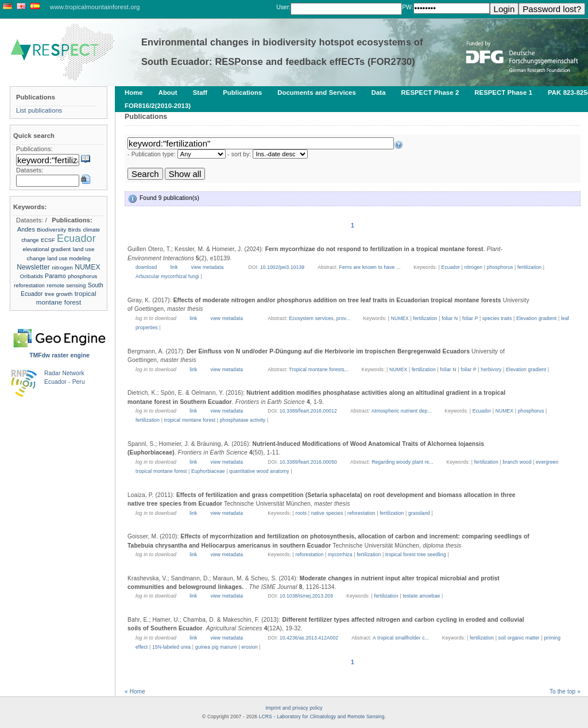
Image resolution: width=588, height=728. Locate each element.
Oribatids (32, 276)
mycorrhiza (340, 554)
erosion (249, 647)
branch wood (517, 462)
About (168, 93)
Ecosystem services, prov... (320, 318)
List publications (39, 110)
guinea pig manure (216, 647)
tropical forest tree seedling (416, 554)
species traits (497, 318)
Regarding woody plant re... (403, 462)
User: (283, 7)
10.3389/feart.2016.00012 (308, 411)
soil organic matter (519, 638)
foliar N (450, 318)
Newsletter (33, 267)
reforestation (361, 513)
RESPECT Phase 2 (430, 93)
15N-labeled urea (171, 647)
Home (134, 93)
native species (327, 513)
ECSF (48, 240)
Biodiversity (51, 230)
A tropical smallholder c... (402, 638)
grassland (419, 513)
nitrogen (474, 267)
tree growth (59, 294)
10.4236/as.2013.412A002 (309, 638)
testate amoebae (421, 596)
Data (379, 93)
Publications (242, 93)
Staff (200, 93)
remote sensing (66, 285)
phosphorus (500, 267)
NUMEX (400, 318)
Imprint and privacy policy (294, 708)
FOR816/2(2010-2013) (158, 106)
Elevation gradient (536, 318)
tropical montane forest (190, 420)
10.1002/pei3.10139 (282, 267)
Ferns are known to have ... (370, 267)
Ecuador (450, 267)
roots (301, 513)
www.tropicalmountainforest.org (95, 7)
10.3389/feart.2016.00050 (308, 462)
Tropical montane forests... (319, 369)
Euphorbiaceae (208, 471)
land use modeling (69, 259)
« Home (135, 692)
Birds (75, 230)
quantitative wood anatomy (259, 471)
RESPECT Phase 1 (503, 93)
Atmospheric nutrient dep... (403, 411)
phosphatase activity (243, 420)
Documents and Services (316, 93)
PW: (407, 7)
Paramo (55, 276)
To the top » (565, 692)
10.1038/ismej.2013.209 (306, 596)
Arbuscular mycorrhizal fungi (167, 276)
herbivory (491, 369)
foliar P (470, 318)
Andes (26, 229)
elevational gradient (47, 249)
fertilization (529, 267)
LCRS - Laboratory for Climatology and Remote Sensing (322, 717)
